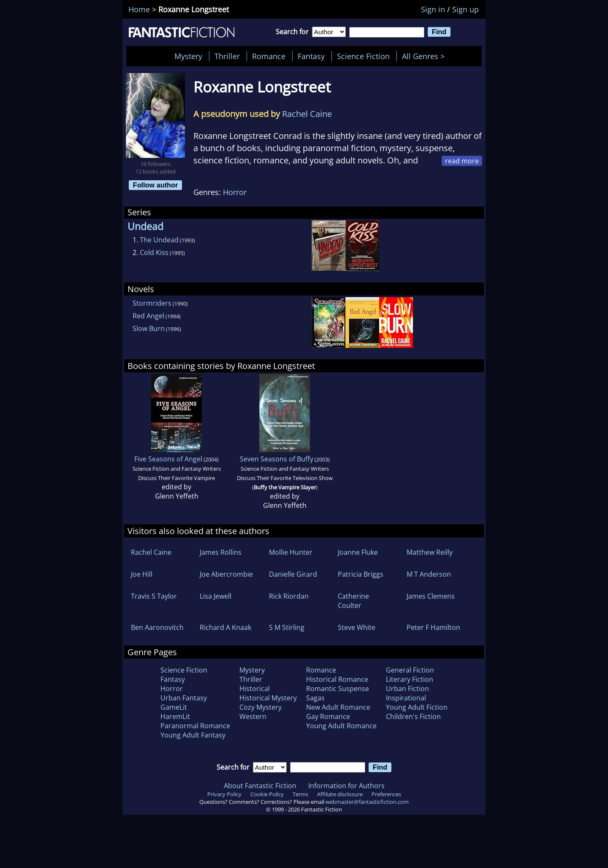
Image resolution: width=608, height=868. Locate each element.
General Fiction (410, 670)
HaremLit (175, 716)
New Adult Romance (338, 707)
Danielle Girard (293, 574)
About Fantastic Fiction (260, 786)
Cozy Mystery (261, 707)
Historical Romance (337, 679)
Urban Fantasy (184, 698)
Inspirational (406, 698)
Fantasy (311, 56)
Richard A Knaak (225, 627)
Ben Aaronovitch (157, 627)
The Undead (159, 240)
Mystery (188, 56)
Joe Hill (142, 574)
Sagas (315, 698)
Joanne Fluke (358, 552)
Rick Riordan (289, 596)
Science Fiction (363, 56)
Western (253, 716)
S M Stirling (287, 627)
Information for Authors (346, 786)
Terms (300, 794)
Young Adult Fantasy (193, 735)
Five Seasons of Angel (168, 459)
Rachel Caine (307, 114)
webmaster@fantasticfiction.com (367, 802)
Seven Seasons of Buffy (277, 459)
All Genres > (425, 56)
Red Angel (148, 316)
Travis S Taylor (154, 596)
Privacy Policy (224, 794)
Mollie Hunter (291, 552)
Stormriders (152, 303)
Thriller (227, 56)
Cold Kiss (154, 252)
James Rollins (221, 552)
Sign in (433, 9)
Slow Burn (149, 328)
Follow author (156, 185)
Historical (255, 689)
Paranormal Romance (195, 726)
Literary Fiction (410, 679)
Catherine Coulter (353, 601)
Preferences (386, 794)
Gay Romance (328, 716)
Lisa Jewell (216, 596)
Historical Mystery (268, 698)
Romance (269, 56)
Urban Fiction (407, 689)
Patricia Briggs (361, 574)
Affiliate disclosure (340, 794)
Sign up (465, 9)
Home (139, 9)
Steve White (357, 627)
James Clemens (431, 596)
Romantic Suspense (338, 689)
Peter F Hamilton (433, 627)
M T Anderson (429, 574)
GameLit (174, 707)
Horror (235, 192)
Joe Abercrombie (226, 574)
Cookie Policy (267, 794)
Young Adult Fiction (417, 707)
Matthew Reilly (430, 552)
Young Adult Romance (341, 726)
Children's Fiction (413, 716)
